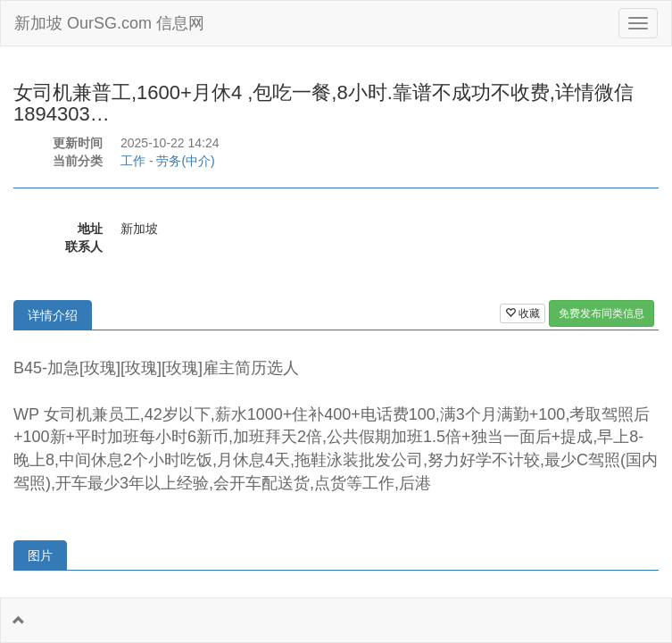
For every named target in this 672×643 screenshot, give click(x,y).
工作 (133, 161)
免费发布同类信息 (601, 313)
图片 (40, 555)
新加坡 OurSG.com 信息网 (109, 23)
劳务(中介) (185, 161)
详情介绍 (53, 315)
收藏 (523, 313)
